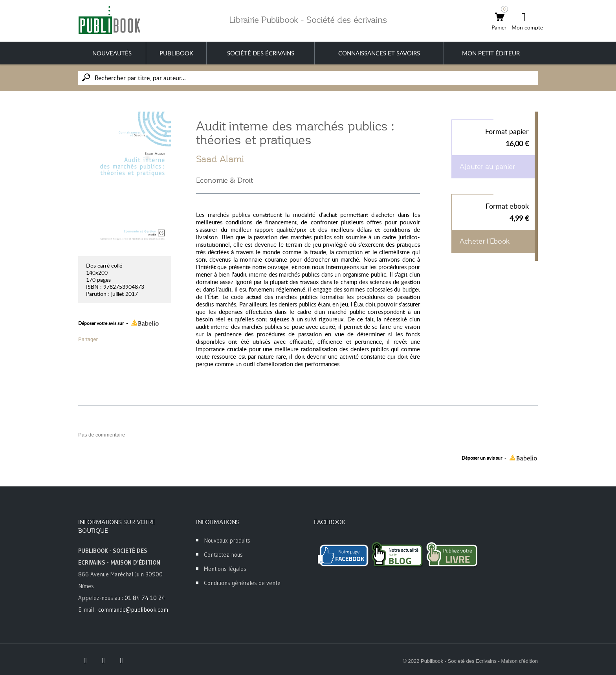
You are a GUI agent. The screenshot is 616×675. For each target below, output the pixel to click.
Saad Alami (220, 159)
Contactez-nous (223, 555)
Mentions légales (225, 569)
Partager (88, 339)
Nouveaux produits (227, 540)
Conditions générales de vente (242, 583)
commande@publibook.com (133, 610)
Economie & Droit (225, 180)
